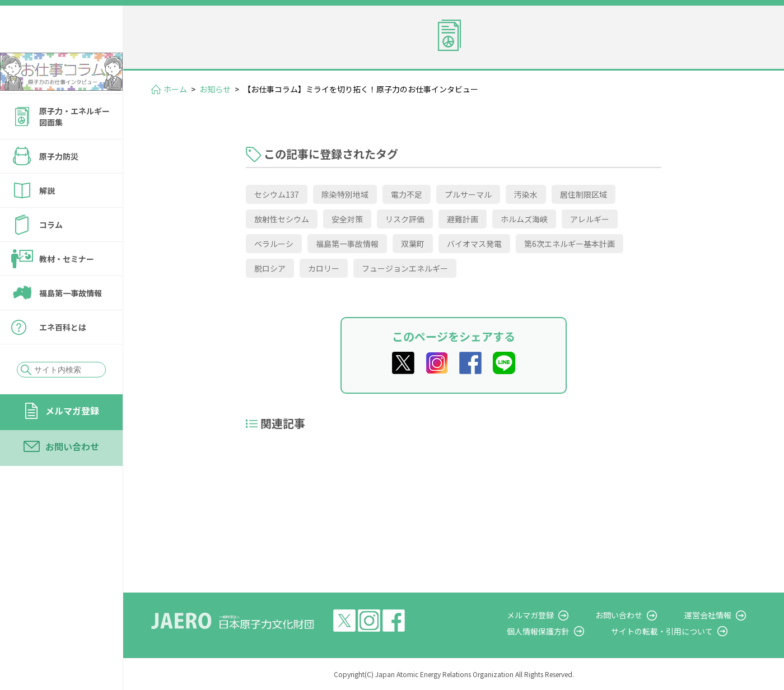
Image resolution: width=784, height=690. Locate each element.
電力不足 (407, 194)
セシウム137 (277, 194)
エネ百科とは (63, 357)
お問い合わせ (72, 477)
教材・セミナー (67, 289)
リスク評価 (405, 219)
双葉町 (413, 244)
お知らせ (215, 89)
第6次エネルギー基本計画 (570, 244)
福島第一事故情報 (71, 323)
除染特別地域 (345, 194)
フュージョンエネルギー (405, 268)
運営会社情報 (718, 615)
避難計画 (463, 219)
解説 (47, 221)
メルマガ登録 (72, 441)
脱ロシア (270, 268)
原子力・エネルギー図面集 (74, 147)
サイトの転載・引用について (683, 631)
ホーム (175, 89)
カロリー (324, 268)
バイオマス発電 (474, 244)
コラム (51, 255)
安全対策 (347, 219)
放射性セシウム (282, 219)
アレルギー (590, 219)
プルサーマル (468, 194)
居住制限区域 (584, 194)
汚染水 (526, 194)
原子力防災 (59, 187)
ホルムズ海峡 (524, 219)
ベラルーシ (274, 244)
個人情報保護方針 (569, 631)
